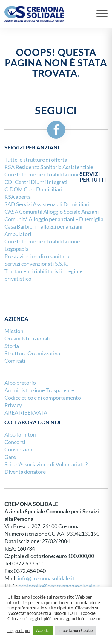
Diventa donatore (25, 472)
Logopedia (17, 249)
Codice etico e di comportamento (43, 398)
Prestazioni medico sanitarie (37, 256)
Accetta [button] (43, 630)
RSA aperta (18, 197)
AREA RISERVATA (26, 413)
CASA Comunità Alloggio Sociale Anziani (52, 212)
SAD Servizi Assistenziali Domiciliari (47, 204)
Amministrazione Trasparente (39, 390)
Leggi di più (19, 631)
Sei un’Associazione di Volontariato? (46, 464)
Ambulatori (18, 234)
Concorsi (15, 442)
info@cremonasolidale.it (46, 578)
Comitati (15, 361)
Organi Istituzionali (27, 339)
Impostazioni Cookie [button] (76, 630)
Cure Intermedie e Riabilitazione (42, 241)
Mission (14, 331)
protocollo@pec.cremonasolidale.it (59, 586)
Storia (12, 346)
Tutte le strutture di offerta (36, 160)
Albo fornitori (20, 435)
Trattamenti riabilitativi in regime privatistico (43, 275)
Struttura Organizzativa (32, 353)
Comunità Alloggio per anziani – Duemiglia (54, 219)
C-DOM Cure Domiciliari (33, 189)
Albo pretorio (20, 383)
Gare (10, 457)
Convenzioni (19, 450)
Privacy (13, 405)
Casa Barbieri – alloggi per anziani (43, 227)
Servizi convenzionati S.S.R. (36, 264)
